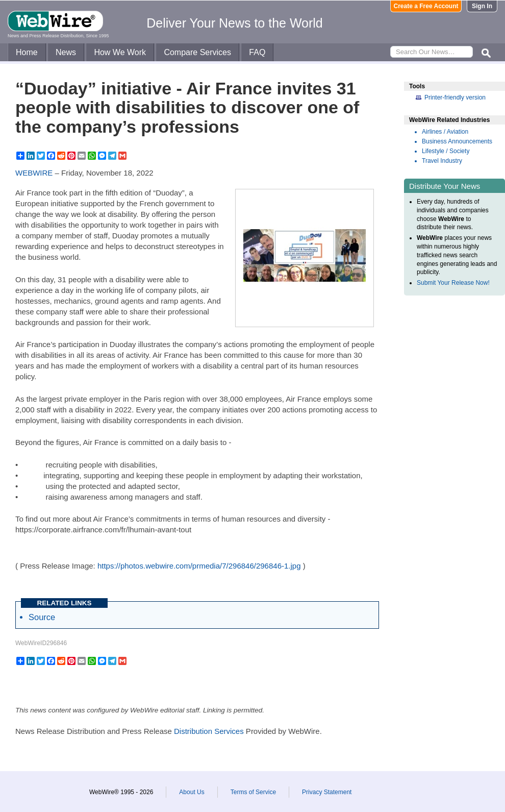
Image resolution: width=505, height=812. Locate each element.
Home (27, 52)
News (66, 52)
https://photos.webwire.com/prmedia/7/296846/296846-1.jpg (199, 566)
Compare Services (197, 52)
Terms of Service (253, 792)
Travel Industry (442, 161)
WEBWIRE (34, 173)
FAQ (257, 52)
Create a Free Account (426, 6)
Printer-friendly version (455, 97)
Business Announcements (457, 141)
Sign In (482, 6)
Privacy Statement (327, 792)
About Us (192, 792)
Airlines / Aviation (445, 132)
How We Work (120, 52)
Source (42, 617)
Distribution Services (209, 731)
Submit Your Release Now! (453, 283)
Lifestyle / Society (446, 151)
